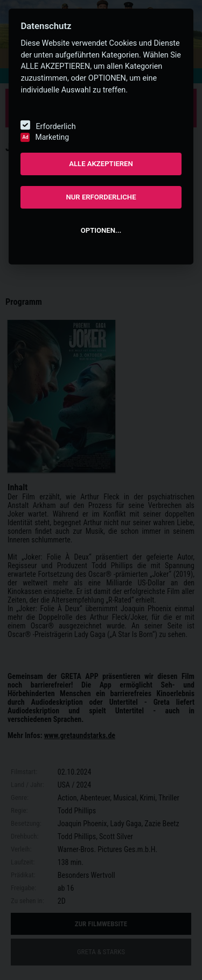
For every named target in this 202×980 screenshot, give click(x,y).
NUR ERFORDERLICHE (101, 197)
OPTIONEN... (101, 230)
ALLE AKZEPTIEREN (101, 164)
